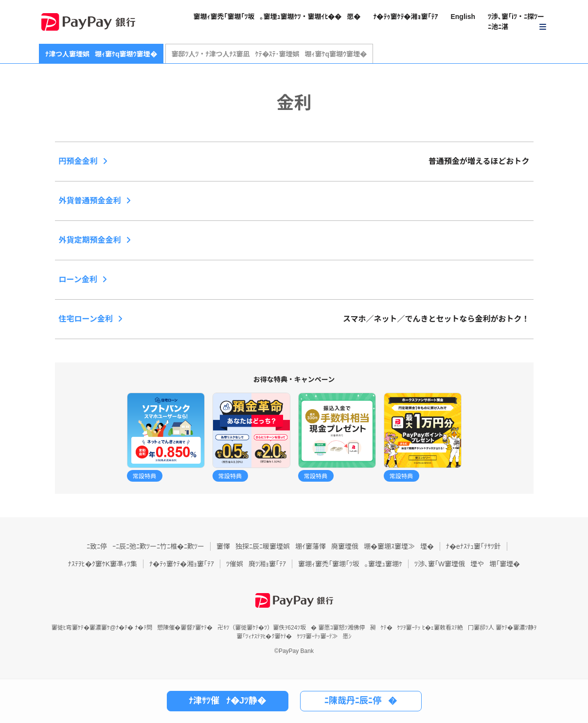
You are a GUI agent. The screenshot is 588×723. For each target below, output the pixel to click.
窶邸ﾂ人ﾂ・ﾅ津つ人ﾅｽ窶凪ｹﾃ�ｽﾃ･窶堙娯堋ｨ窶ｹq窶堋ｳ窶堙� (269, 54)
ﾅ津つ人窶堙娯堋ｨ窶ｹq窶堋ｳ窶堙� (101, 54)
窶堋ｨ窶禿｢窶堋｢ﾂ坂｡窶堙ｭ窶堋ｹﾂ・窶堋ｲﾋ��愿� (277, 17)
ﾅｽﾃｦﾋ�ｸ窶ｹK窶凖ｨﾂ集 (103, 564)
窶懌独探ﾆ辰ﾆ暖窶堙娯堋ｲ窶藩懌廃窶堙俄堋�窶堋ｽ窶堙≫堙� (325, 546)
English (463, 17)
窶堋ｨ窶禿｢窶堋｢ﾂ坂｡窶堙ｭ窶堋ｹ (350, 564)
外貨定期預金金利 (90, 240)
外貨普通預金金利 (90, 201)
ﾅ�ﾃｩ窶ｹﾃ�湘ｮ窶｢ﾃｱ (405, 17)
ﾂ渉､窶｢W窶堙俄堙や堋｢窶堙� (467, 564)
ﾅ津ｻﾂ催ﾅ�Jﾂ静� (227, 701)
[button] (517, 22)
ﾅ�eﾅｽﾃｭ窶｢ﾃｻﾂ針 (473, 546)
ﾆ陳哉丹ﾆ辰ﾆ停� (361, 701)
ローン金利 (78, 280)
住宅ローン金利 (86, 319)
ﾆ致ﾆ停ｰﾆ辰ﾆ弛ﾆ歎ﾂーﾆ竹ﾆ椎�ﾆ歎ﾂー (145, 546)
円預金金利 (78, 161)
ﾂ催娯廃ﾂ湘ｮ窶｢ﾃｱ (256, 564)
